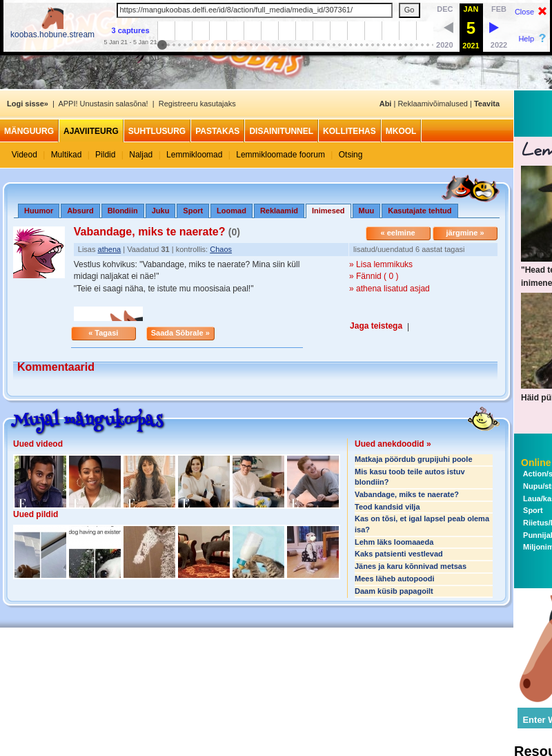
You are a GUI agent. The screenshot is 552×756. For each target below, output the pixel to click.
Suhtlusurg (157, 131)
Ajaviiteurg (91, 131)
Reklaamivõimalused (433, 104)
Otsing (351, 155)
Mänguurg (29, 131)
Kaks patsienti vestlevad (399, 554)
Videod (24, 155)
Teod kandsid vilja (387, 507)
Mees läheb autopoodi (395, 579)
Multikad (67, 155)
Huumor (39, 211)
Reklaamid (279, 211)
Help (526, 39)
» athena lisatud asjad (390, 289)
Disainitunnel (281, 131)
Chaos (221, 249)
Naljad (141, 155)
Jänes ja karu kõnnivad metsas (411, 566)
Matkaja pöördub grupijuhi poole (414, 459)
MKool (401, 131)
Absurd (80, 211)
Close (524, 12)
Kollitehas (349, 131)
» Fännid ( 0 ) (374, 276)
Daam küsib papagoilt (394, 591)
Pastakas (217, 131)
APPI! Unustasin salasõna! (103, 104)
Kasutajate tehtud (420, 211)
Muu (367, 211)
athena (110, 249)
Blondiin (123, 211)
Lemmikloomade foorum (280, 155)
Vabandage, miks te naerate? (407, 494)
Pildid (105, 155)
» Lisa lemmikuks (381, 264)
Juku (161, 211)
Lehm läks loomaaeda (394, 542)
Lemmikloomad (194, 155)
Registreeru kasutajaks (197, 104)
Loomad (231, 211)
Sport (193, 211)
